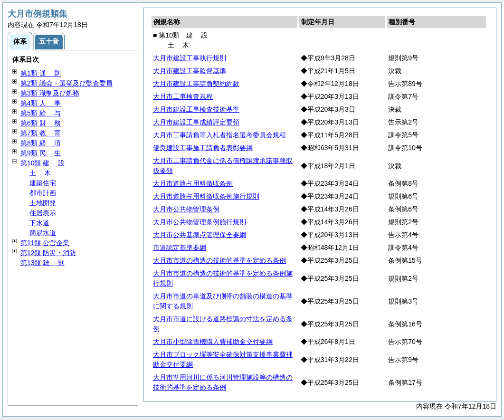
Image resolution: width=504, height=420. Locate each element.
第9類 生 (41, 153)
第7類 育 (41, 133)
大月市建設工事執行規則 (190, 58)
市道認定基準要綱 (180, 248)
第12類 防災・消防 (48, 253)
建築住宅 (42, 183)
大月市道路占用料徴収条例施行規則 (206, 196)
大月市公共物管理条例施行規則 (200, 222)
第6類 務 (41, 123)
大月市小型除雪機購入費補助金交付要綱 (213, 342)
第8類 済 (41, 143)
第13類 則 (43, 263)
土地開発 (42, 203)
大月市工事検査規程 (183, 96)
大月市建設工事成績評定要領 (196, 122)
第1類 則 (41, 73)
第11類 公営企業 (45, 243)
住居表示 (42, 213)
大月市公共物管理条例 (186, 209)
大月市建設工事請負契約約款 (196, 84)
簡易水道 (42, 233)
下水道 (38, 223)
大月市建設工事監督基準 (190, 71)
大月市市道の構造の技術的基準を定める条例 (219, 260)
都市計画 (42, 193)
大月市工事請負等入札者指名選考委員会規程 (219, 135)
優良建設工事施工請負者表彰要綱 (203, 148)
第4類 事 (41, 103)
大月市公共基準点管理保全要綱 (200, 235)
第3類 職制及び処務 (50, 93)
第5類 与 (41, 113)
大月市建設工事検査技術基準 (196, 109)
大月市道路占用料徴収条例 (193, 183)
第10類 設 (43, 163)
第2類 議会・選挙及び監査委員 (67, 83)
